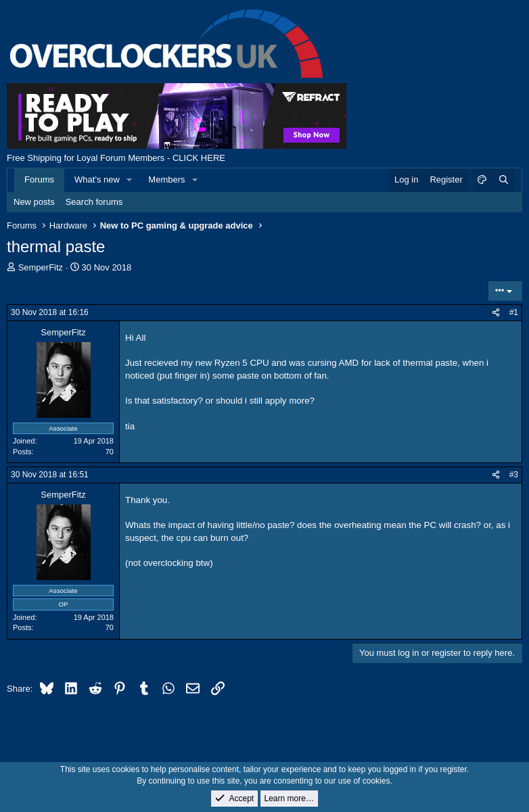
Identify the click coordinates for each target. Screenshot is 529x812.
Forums (39, 180)
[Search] (503, 180)
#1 (514, 312)
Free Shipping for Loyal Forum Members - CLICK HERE (116, 158)
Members (166, 180)
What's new (97, 180)
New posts (34, 202)
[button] (130, 180)
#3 (514, 475)
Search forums (94, 202)
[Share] (496, 313)
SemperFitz (41, 267)
